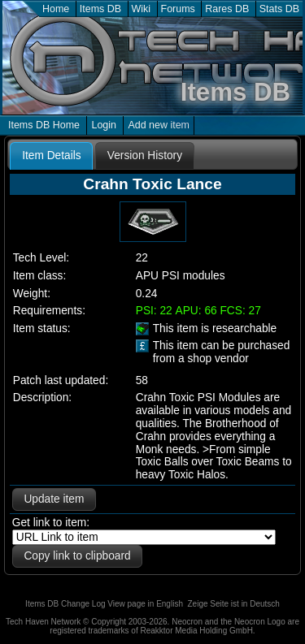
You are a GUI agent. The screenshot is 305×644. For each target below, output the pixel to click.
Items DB (100, 9)
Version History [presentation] (145, 156)
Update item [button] (54, 499)
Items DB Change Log (65, 604)
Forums (178, 9)
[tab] (51, 156)
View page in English (145, 604)
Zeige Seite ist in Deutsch (234, 604)
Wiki (142, 9)
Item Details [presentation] (51, 156)
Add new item (159, 125)
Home (56, 9)
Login (104, 125)
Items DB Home (44, 125)
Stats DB (279, 9)
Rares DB (227, 9)
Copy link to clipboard (77, 556)
